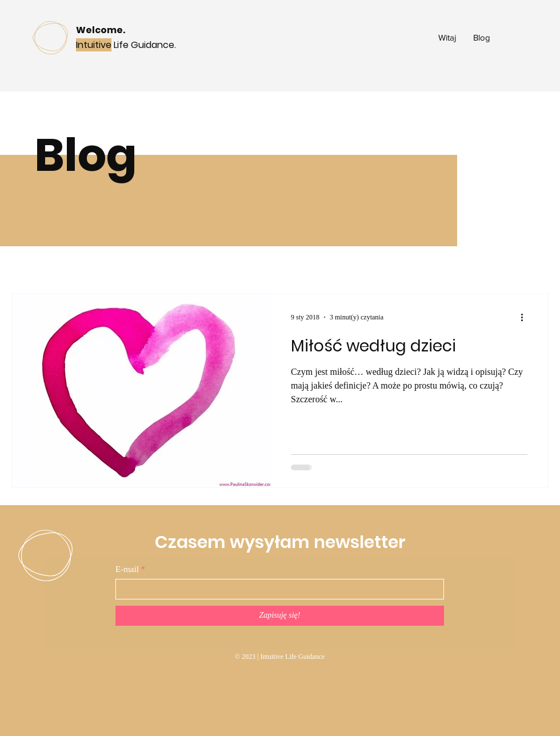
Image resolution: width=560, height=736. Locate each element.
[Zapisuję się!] (280, 616)
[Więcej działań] (526, 317)
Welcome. (101, 30)
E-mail (127, 569)
